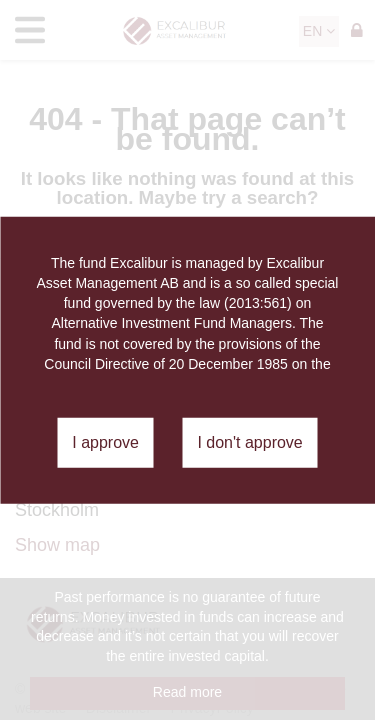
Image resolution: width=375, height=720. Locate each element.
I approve (105, 442)
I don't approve (249, 442)
